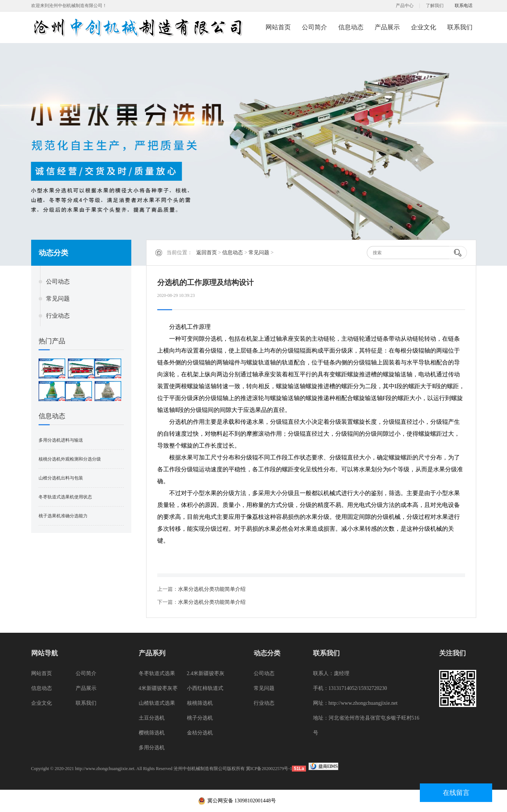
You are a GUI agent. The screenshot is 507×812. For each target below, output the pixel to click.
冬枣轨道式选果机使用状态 (65, 497)
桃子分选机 (200, 718)
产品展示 (387, 27)
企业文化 (424, 27)
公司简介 (315, 27)
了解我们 (435, 6)
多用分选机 (152, 748)
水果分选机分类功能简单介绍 (212, 589)
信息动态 (351, 27)
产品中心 (405, 6)
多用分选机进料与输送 (61, 440)
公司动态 (58, 281)
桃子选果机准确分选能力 (63, 516)
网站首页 (278, 27)
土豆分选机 (152, 718)
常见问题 (58, 299)
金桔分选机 (200, 733)
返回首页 (207, 253)
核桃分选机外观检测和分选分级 (70, 459)
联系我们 (460, 27)
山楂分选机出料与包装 (61, 478)
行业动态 (58, 316)
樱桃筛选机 (152, 733)
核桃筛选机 (200, 703)
